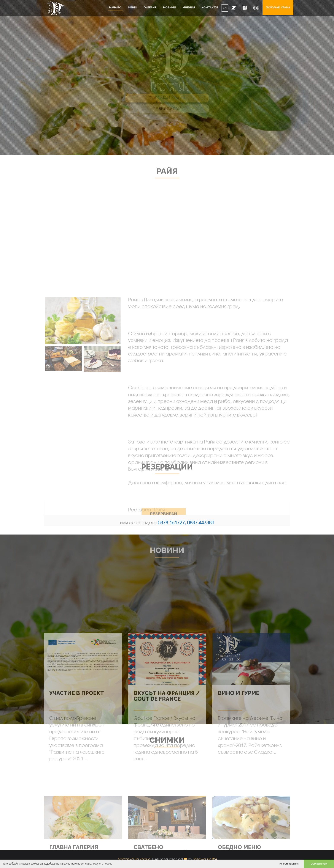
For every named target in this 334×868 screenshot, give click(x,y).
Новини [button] (170, 7)
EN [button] (225, 8)
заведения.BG (205, 859)
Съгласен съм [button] (319, 864)
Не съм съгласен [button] (289, 864)
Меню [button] (132, 7)
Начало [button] (115, 7)
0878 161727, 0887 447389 (186, 523)
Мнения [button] (189, 7)
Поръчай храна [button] (278, 7)
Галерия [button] (150, 7)
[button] (234, 8)
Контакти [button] (210, 7)
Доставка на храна (134, 859)
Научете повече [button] (103, 864)
